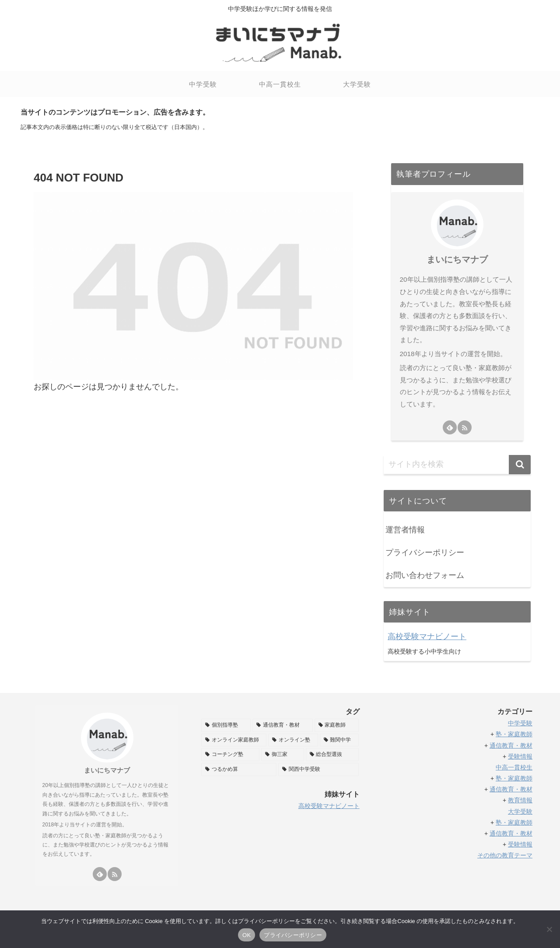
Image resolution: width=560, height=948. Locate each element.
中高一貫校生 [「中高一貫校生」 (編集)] (514, 767)
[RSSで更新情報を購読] (465, 427)
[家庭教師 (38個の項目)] (337, 725)
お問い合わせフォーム (425, 575)
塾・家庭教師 (514, 734)
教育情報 (520, 800)
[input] (457, 465)
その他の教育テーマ (505, 855)
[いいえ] (549, 929)
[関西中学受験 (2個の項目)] (318, 770)
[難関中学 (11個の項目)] (339, 740)
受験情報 (520, 756)
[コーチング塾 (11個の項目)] (230, 755)
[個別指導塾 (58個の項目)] (226, 725)
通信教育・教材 (511, 745)
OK (247, 935)
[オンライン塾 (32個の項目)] (293, 740)
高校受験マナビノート (427, 637)
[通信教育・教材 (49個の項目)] (282, 725)
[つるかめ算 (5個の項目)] (239, 770)
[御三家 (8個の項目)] (282, 755)
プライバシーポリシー (425, 553)
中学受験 (520, 723)
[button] (520, 465)
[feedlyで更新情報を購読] (450, 427)
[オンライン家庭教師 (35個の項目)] (234, 740)
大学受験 (520, 812)
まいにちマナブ (457, 259)
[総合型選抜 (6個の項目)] (332, 755)
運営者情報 (405, 530)
